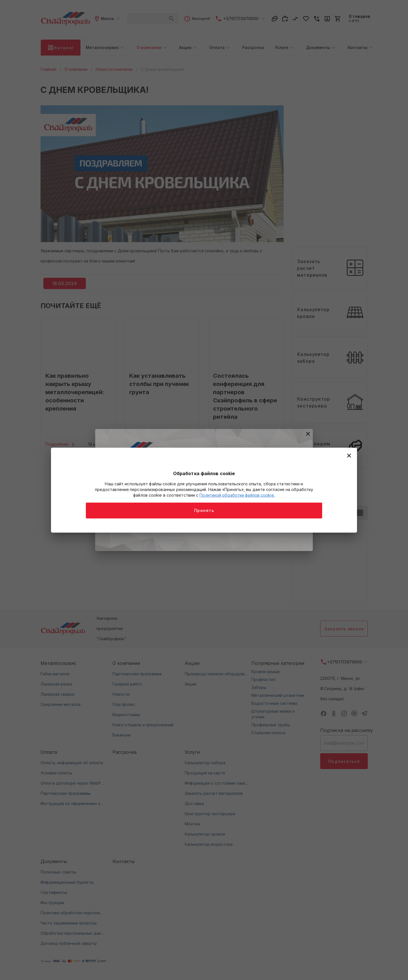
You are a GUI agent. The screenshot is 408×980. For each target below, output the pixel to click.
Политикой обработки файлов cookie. (237, 495)
